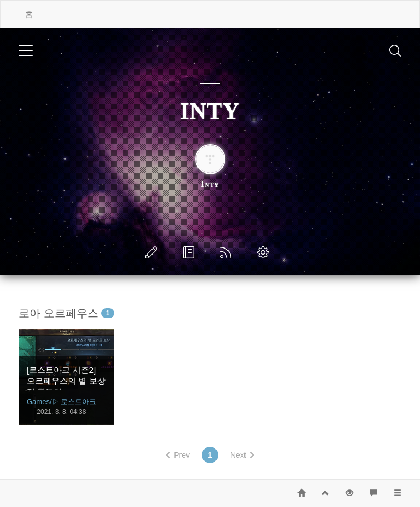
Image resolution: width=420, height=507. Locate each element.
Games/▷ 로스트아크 (62, 402)
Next (242, 455)
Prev (178, 455)
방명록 (191, 252)
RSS (228, 252)
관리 (265, 252)
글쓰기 (154, 252)
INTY (210, 111)
